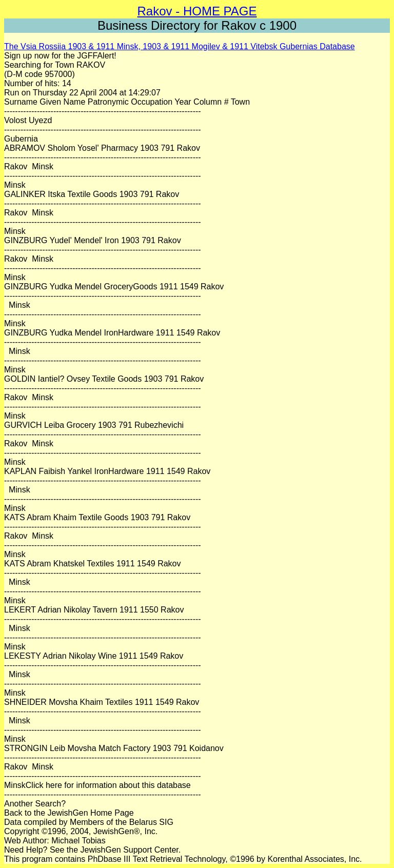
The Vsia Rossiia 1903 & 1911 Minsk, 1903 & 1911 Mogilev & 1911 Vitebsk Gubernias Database (180, 46)
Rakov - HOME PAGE (197, 11)
